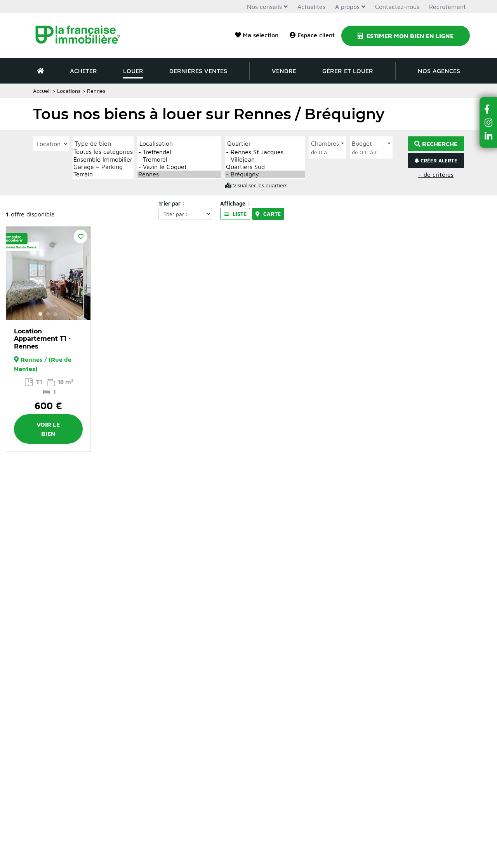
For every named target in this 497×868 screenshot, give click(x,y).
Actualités (311, 7)
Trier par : (171, 203)
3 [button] (56, 314)
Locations (69, 91)
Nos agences (439, 71)
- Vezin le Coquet (179, 167)
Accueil (42, 91)
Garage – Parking (103, 167)
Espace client (312, 35)
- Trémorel (179, 159)
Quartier (239, 143)
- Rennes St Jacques (265, 152)
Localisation (156, 143)
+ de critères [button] (436, 174)
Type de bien (93, 143)
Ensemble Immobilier (103, 159)
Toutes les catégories (103, 152)
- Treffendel (179, 152)
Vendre (284, 71)
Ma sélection (257, 35)
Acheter (83, 71)
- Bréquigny (265, 174)
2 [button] (48, 314)
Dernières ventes (198, 71)
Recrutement (447, 7)
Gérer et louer (348, 71)
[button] (488, 109)
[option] (48, 273)
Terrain (103, 174)
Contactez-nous (397, 7)
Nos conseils (264, 7)
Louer (133, 71)
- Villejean (265, 159)
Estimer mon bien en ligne (406, 36)
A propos (347, 7)
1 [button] (40, 314)
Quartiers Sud (265, 167)
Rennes (179, 174)
